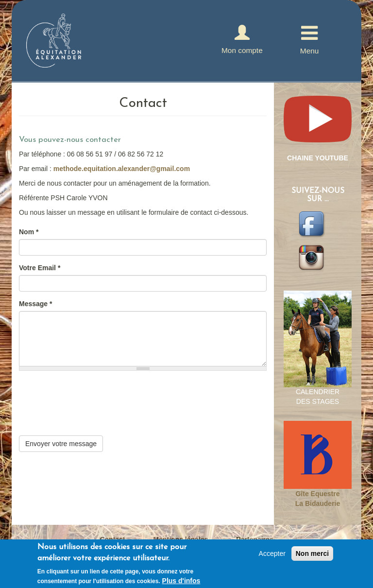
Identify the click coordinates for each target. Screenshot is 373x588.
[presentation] (93, 416)
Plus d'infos (181, 581)
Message (36, 304)
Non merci (312, 553)
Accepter (272, 553)
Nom (29, 232)
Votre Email (40, 268)
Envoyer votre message (61, 444)
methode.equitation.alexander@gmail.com (122, 169)
